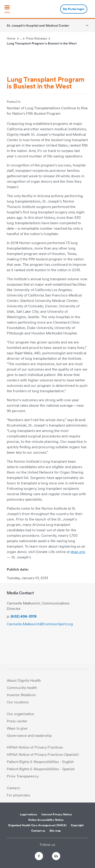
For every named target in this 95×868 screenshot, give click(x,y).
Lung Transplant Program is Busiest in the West (42, 43)
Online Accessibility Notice (46, 820)
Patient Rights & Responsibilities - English (40, 762)
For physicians (18, 795)
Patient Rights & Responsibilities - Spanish (41, 769)
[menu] (7, 10)
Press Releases (38, 38)
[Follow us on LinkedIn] (60, 857)
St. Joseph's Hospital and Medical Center (38, 26)
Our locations (18, 702)
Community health (22, 688)
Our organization (21, 714)
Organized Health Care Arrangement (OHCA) (37, 825)
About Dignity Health (24, 680)
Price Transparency (23, 776)
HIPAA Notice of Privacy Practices (35, 747)
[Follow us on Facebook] (35, 857)
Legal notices (28, 814)
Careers (13, 788)
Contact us (38, 831)
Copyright (77, 825)
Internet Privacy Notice (57, 814)
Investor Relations (21, 695)
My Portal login (74, 9)
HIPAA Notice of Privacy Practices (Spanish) (43, 755)
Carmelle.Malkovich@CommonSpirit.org (40, 624)
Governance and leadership (29, 736)
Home (13, 38)
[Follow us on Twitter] (47, 854)
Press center (17, 721)
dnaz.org (78, 552)
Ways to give (17, 728)
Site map (55, 831)
